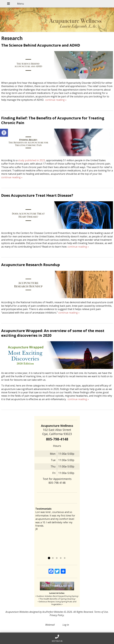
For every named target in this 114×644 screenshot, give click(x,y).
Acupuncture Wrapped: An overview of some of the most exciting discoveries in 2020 (53, 333)
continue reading (56, 100)
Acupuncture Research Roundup (31, 265)
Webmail (50, 625)
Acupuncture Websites (17, 612)
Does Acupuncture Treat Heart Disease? (37, 195)
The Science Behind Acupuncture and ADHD (41, 45)
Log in (66, 625)
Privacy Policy (57, 615)
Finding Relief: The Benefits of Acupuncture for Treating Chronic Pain (53, 120)
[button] (4, 133)
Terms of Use (101, 612)
